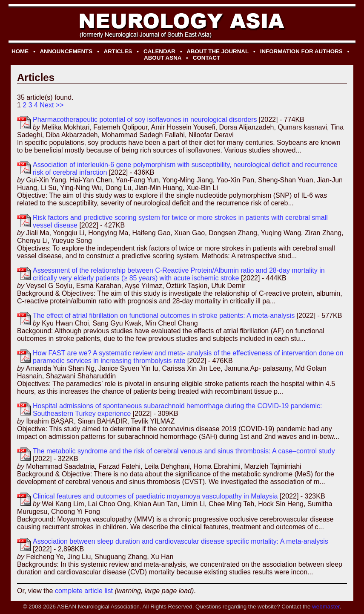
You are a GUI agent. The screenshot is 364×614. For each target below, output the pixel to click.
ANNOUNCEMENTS (66, 51)
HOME (20, 51)
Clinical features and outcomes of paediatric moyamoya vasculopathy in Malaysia (155, 496)
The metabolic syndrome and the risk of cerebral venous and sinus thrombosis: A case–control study (184, 451)
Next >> (52, 105)
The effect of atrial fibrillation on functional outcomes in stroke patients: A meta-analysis (164, 316)
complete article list (84, 591)
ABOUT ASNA (163, 58)
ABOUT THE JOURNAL (218, 51)
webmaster (326, 607)
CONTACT (206, 58)
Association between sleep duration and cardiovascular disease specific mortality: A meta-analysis (181, 541)
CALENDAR (159, 51)
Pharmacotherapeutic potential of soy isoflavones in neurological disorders (145, 120)
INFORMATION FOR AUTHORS (301, 51)
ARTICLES (118, 51)
